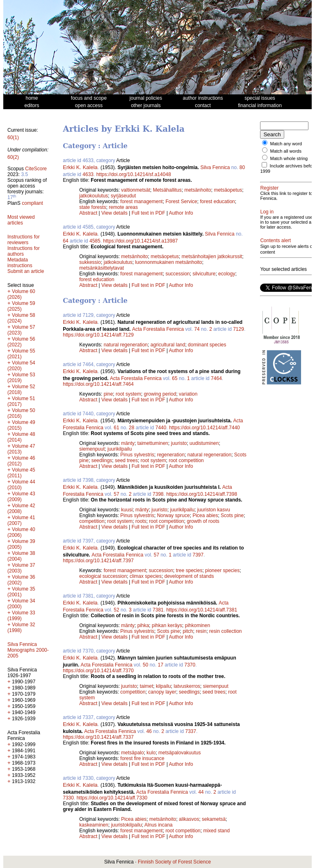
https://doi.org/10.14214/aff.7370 (98, 671)
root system (128, 394)
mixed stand (216, 831)
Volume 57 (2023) (21, 330)
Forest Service (181, 202)
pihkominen (197, 625)
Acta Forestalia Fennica (158, 329)
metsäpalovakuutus (179, 753)
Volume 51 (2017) (21, 401)
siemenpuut (92, 449)
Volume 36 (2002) (21, 580)
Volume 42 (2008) (21, 508)
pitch (188, 631)
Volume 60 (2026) (21, 294)
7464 (216, 378)
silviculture (204, 274)
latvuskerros (187, 686)
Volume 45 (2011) (21, 473)
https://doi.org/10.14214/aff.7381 (202, 610)
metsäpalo (132, 753)
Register (269, 193)
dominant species (207, 345)
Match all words (286, 151)
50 (145, 665)
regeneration (171, 455)
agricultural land (168, 345)
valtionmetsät (136, 190)
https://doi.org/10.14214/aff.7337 (98, 737)
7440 (161, 428)
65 (175, 378)
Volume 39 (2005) (21, 544)
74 (197, 329)
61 (116, 428)
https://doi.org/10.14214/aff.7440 (204, 428)
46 (149, 731)
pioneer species (222, 570)
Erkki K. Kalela (80, 167)
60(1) (13, 137)
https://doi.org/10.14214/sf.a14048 (134, 174)
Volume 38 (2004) (21, 556)
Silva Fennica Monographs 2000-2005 (28, 650)
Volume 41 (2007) (21, 520)
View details (115, 213)
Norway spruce (173, 515)
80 (242, 167)
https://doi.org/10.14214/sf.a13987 (140, 241)
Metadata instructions (20, 263)
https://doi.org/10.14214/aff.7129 (98, 335)
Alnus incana (159, 825)
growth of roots (203, 521)
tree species (189, 570)
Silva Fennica (215, 167)
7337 (191, 731)
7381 (158, 610)
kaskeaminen (94, 825)
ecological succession (103, 576)
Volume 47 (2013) (21, 449)
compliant (32, 203)
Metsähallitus (167, 190)
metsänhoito (197, 190)
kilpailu (163, 686)
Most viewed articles (21, 220)
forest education (217, 202)
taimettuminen (153, 443)
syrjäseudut (123, 196)
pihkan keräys (167, 625)
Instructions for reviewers (24, 240)
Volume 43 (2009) (21, 497)
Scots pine (232, 515)
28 (131, 428)
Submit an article (26, 271)
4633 (88, 174)
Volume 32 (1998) (21, 628)
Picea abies (205, 515)
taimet (147, 686)
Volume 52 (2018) (21, 389)
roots (141, 521)
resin (201, 631)
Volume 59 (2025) (21, 306)
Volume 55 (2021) (21, 354)
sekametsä (214, 819)
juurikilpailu (120, 449)
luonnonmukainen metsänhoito (168, 262)
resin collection (225, 631)
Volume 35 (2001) (21, 592)
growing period (160, 394)
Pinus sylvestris (137, 455)
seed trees (126, 460)
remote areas (123, 207)
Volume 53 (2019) (21, 378)
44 (201, 792)
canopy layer (162, 692)
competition (92, 521)
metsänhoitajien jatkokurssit (212, 257)
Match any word (286, 144)
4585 (95, 241)
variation (188, 394)
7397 (198, 555)
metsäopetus (228, 190)
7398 (158, 494)
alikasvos (189, 819)
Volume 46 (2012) (21, 461)
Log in (267, 222)
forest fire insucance (142, 758)
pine (108, 394)
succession (177, 274)
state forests (92, 207)
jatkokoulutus (94, 196)
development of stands (189, 576)
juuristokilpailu (127, 825)
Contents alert (275, 260)
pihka (143, 625)
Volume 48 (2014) (21, 437)
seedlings (102, 460)
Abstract (88, 213)
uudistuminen (204, 443)
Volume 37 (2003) (21, 568)
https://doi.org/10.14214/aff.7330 (112, 798)
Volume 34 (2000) (21, 604)
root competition (186, 460)
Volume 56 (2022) (21, 342)
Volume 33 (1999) (21, 616)
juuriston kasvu (214, 510)
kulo (151, 753)
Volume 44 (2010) (21, 485)
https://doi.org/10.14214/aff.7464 (98, 384)
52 (116, 610)
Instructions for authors (24, 251)
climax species (146, 576)
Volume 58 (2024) (21, 318)
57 (116, 494)
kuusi (127, 510)
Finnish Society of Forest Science (174, 862)
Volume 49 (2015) (21, 425)
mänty (128, 443)
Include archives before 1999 (281, 173)
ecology (227, 274)
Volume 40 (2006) (21, 532)
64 (65, 241)
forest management (141, 202)
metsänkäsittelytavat (102, 268)
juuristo (179, 443)
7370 (190, 665)
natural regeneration (126, 345)
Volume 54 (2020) (21, 366)
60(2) (13, 157)
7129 (239, 329)
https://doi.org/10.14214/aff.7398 (202, 494)
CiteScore (36, 169)
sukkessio (90, 262)
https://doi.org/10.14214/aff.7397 (98, 561)
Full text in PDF (148, 213)
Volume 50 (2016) (21, 413)
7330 (68, 798)
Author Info (181, 213)
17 (161, 665)
